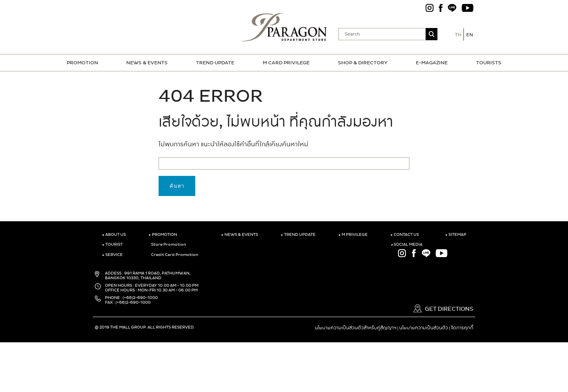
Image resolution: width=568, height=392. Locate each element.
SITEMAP (456, 235)
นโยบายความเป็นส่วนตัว (424, 328)
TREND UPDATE (215, 63)
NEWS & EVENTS (147, 63)
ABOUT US (114, 235)
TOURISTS (489, 63)
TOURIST (112, 245)
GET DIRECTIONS (443, 309)
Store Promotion (167, 245)
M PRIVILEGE (353, 235)
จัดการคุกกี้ (462, 328)
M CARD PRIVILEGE (286, 63)
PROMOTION (82, 63)
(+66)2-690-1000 (140, 298)
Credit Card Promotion (174, 255)
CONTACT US (405, 235)
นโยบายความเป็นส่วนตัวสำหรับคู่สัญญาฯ (356, 328)
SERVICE (112, 255)
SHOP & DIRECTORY (363, 63)
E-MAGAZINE (432, 63)
